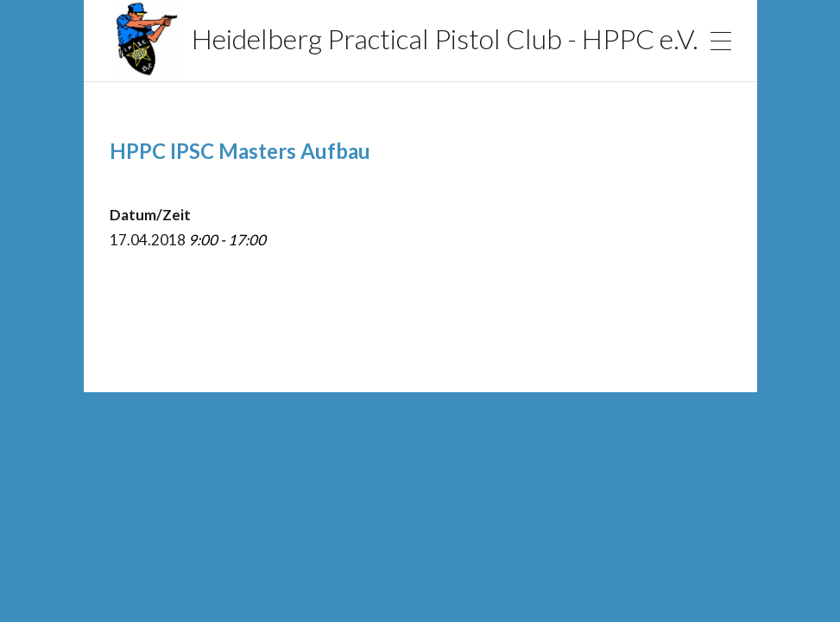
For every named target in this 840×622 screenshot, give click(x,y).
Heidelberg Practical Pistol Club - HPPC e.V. (404, 39)
